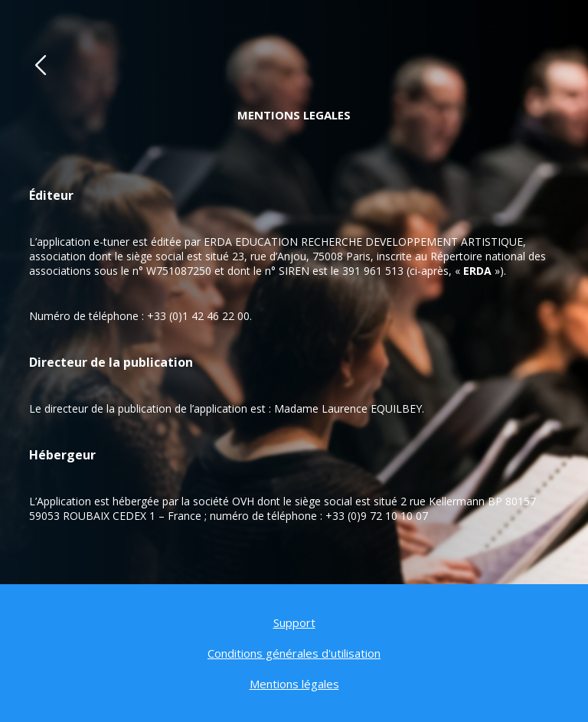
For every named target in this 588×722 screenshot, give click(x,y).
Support (294, 622)
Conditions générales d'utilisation (294, 653)
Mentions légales (294, 684)
